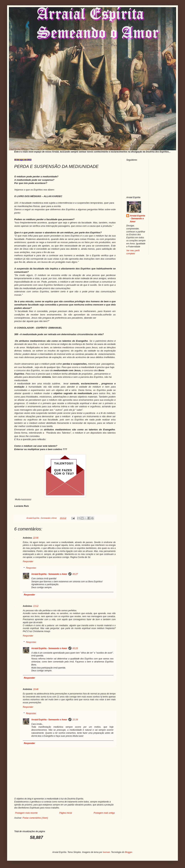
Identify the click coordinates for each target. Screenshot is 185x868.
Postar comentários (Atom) (35, 818)
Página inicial (66, 813)
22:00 (36, 538)
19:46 (36, 689)
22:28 (75, 720)
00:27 (75, 574)
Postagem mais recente (26, 813)
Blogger (129, 852)
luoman (106, 852)
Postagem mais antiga (104, 813)
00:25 (75, 648)
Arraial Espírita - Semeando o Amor (49, 574)
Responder (28, 561)
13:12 (36, 606)
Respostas (31, 568)
